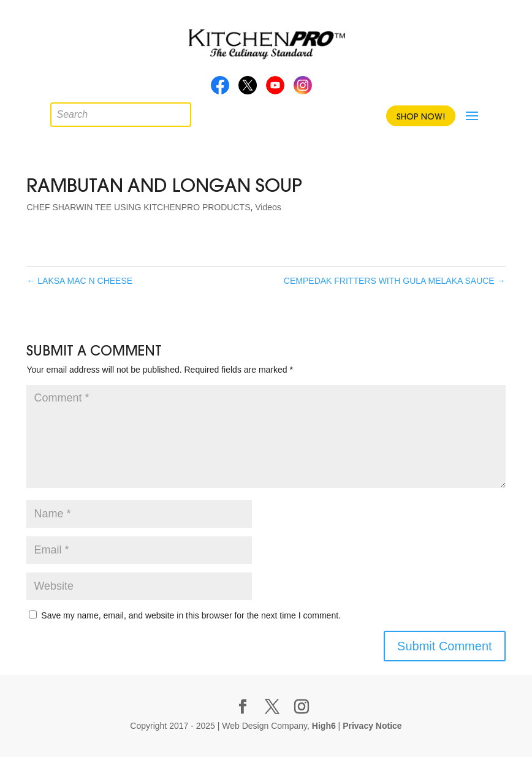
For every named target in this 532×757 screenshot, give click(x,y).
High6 (324, 726)
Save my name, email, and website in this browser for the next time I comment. (191, 615)
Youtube (275, 89)
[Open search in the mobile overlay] (59, 112)
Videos (268, 207)
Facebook (220, 89)
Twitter (248, 89)
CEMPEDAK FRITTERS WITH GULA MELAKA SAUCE (395, 281)
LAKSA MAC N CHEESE (79, 281)
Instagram (303, 89)
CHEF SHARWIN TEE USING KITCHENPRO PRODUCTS (138, 207)
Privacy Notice (372, 726)
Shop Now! (421, 116)
